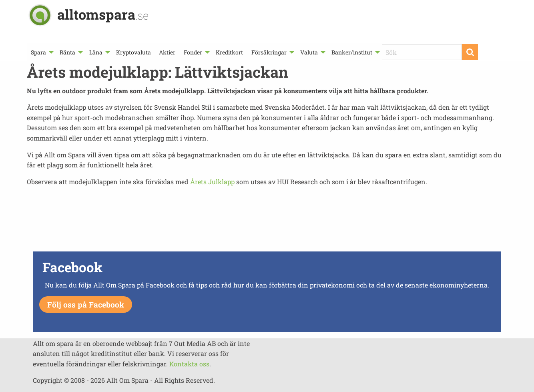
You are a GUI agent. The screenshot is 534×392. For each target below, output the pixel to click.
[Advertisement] (267, 221)
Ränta (67, 52)
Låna (96, 52)
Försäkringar (269, 52)
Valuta (309, 52)
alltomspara (103, 14)
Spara (38, 52)
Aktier (167, 52)
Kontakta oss (189, 364)
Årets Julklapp (212, 182)
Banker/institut (352, 52)
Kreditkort (229, 52)
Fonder (193, 52)
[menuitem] (41, 52)
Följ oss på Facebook (86, 305)
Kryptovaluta (133, 52)
